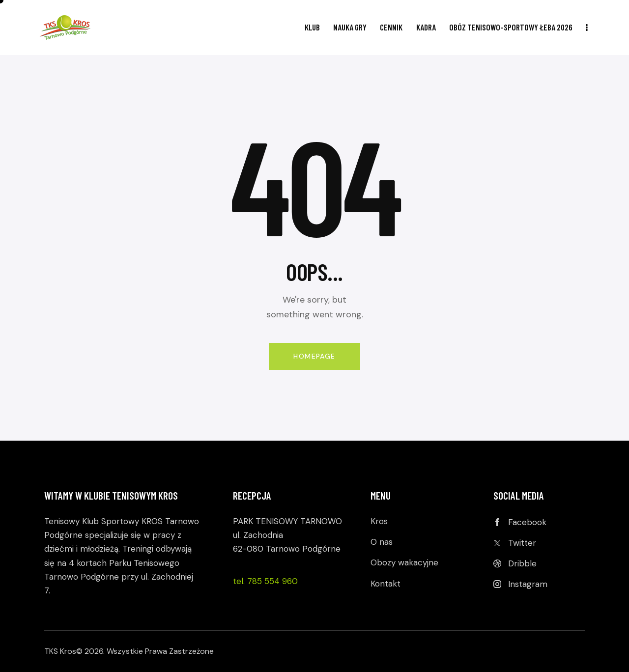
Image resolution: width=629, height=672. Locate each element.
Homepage (314, 356)
